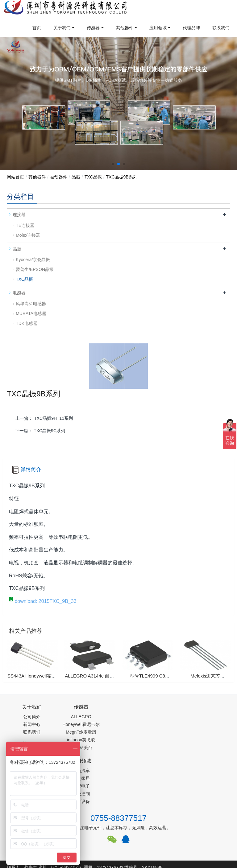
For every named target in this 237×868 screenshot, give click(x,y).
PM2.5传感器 (84, 842)
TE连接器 (25, 225)
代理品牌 (191, 28)
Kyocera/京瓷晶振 (33, 260)
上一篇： (44, 418)
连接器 (19, 215)
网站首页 (15, 177)
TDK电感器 (27, 323)
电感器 (19, 293)
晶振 (76, 177)
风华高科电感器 (31, 304)
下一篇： (40, 431)
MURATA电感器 (31, 313)
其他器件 (125, 28)
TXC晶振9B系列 (122, 177)
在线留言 (210, 817)
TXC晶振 (93, 177)
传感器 (93, 28)
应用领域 (158, 28)
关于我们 (62, 28)
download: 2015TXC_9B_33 (43, 604)
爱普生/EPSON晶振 (35, 269)
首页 (37, 28)
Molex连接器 (28, 235)
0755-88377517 (118, 769)
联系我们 (221, 28)
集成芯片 (110, 842)
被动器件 (59, 177)
